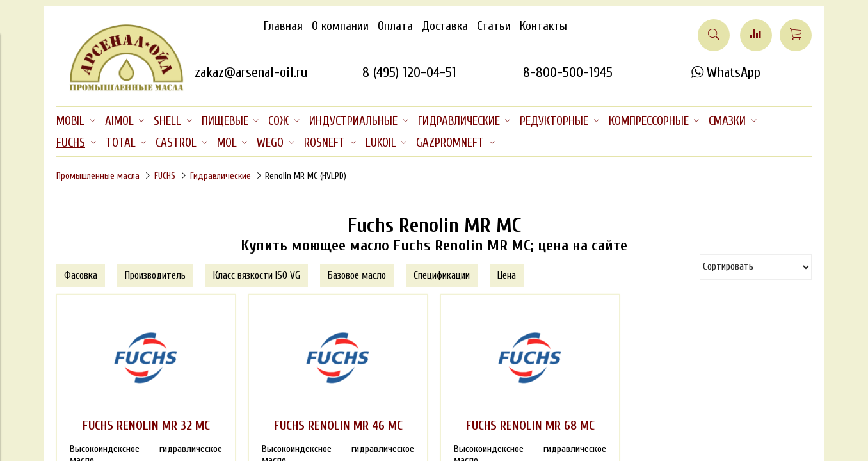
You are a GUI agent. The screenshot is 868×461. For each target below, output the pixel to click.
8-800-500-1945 (568, 72)
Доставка (445, 26)
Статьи (494, 26)
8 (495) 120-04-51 (409, 72)
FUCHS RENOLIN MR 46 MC (338, 426)
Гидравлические (221, 176)
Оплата (395, 26)
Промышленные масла (98, 176)
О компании (340, 26)
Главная (283, 26)
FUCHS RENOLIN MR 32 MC (146, 426)
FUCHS (165, 176)
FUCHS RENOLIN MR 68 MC (530, 426)
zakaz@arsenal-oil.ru (251, 72)
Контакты (543, 26)
